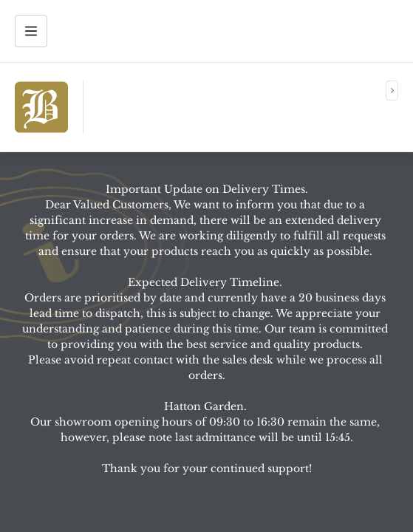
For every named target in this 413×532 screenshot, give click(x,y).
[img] (41, 107)
